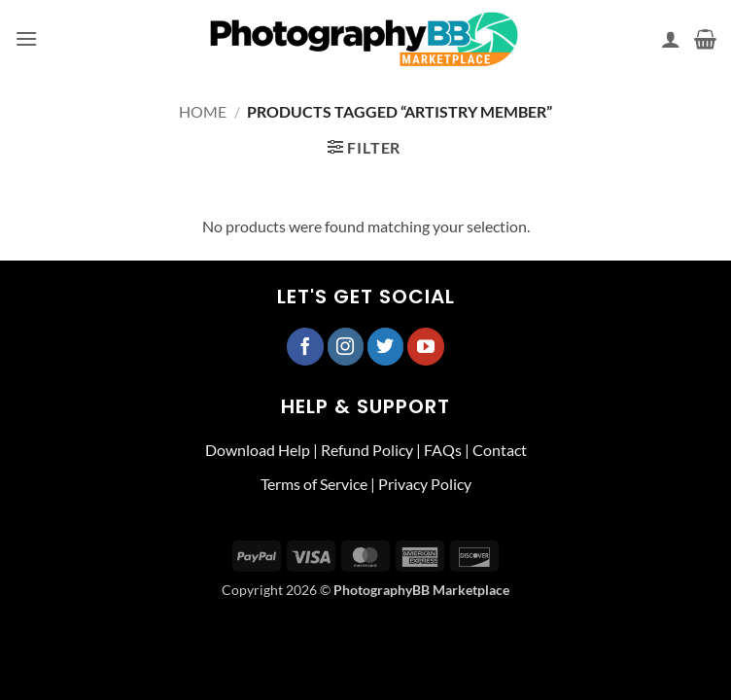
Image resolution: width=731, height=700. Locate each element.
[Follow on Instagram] (346, 346)
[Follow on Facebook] (305, 346)
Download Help (258, 450)
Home (203, 111)
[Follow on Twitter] (386, 346)
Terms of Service (314, 484)
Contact (500, 450)
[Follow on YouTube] (426, 346)
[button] (26, 38)
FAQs (443, 450)
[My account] (671, 39)
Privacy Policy (425, 484)
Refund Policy (367, 450)
